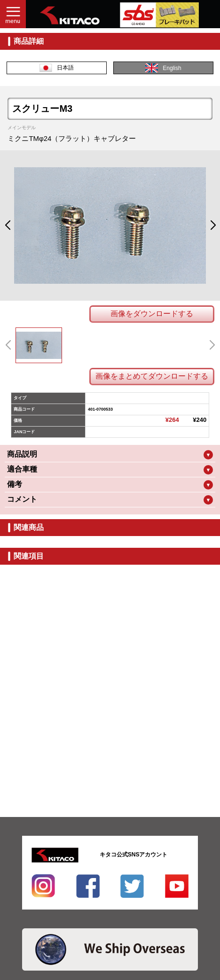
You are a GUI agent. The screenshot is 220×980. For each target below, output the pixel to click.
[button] (7, 226)
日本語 (57, 68)
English (163, 68)
